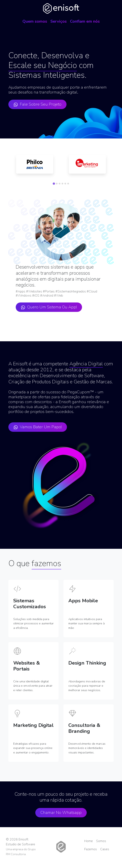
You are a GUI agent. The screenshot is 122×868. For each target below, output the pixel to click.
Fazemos (91, 849)
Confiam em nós (85, 21)
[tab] (54, 184)
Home (89, 841)
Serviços (59, 21)
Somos (101, 841)
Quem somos (35, 21)
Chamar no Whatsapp (61, 813)
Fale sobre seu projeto (37, 104)
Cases (105, 849)
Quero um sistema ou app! (49, 307)
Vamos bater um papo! (38, 427)
